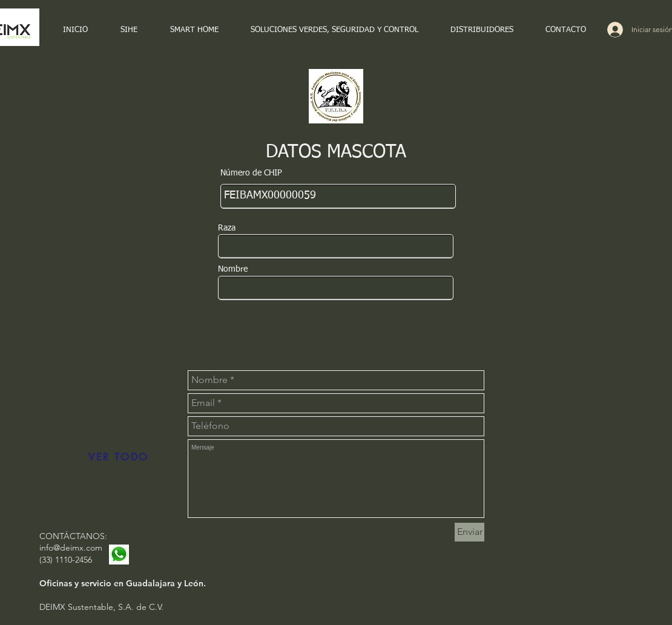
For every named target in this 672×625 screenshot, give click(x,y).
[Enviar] (469, 532)
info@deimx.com (71, 548)
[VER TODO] (119, 457)
